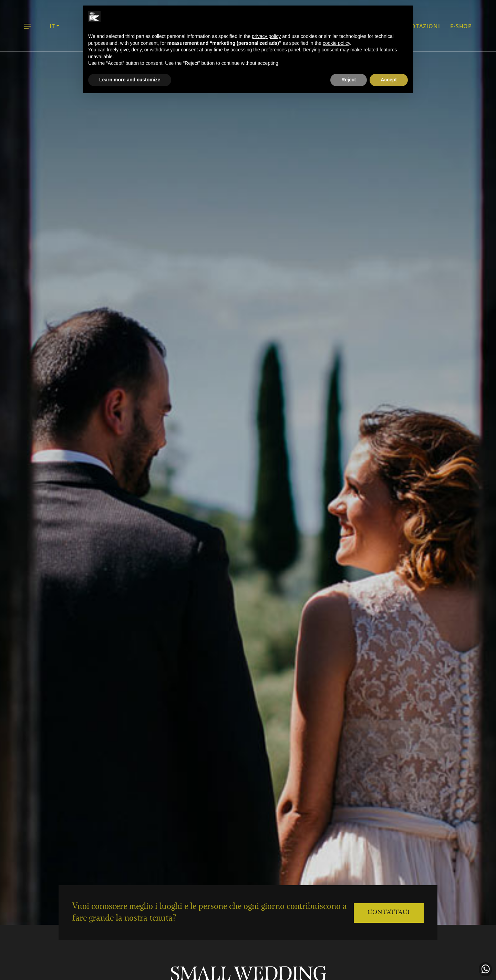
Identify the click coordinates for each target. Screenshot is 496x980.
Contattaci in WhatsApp (485, 969)
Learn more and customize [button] (130, 80)
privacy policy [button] (266, 36)
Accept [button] (389, 80)
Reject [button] (349, 80)
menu (27, 27)
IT (52, 26)
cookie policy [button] (336, 43)
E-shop (461, 26)
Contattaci (389, 913)
